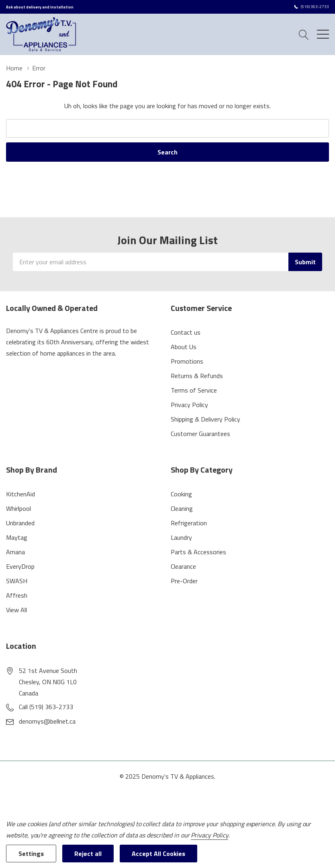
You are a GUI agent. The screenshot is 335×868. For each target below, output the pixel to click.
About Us (184, 347)
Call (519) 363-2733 (46, 707)
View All (16, 610)
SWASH (17, 581)
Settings (31, 854)
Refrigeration (189, 523)
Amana (15, 552)
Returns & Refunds (197, 376)
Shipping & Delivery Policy (205, 419)
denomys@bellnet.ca (47, 721)
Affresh (17, 595)
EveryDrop (20, 566)
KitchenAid (20, 494)
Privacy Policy (189, 405)
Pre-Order (184, 581)
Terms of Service (194, 390)
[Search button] (304, 34)
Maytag (17, 537)
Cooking (181, 494)
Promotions (187, 361)
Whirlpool (18, 508)
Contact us (186, 332)
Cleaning (182, 508)
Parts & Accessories (198, 552)
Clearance (183, 566)
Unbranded (20, 523)
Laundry (181, 537)
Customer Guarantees (200, 434)
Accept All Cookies (158, 854)
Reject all (88, 854)
